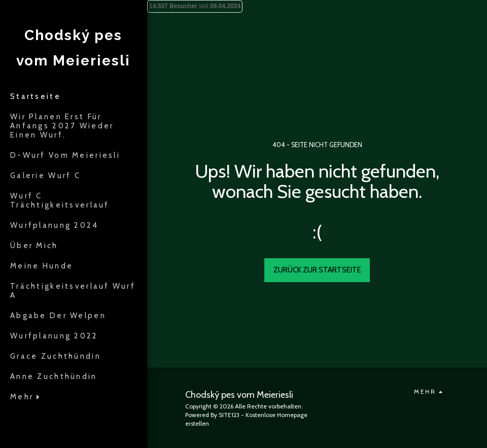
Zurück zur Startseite (317, 270)
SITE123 (229, 415)
